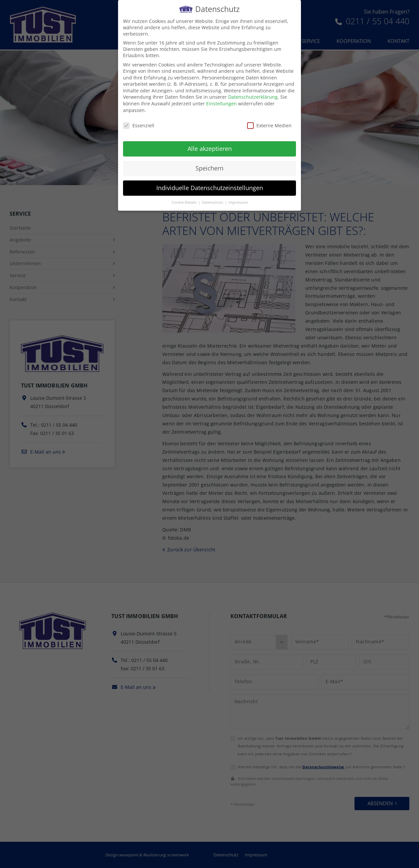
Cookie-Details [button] (185, 198)
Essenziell (139, 121)
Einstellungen (221, 99)
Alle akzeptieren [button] (210, 144)
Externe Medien (269, 121)
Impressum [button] (238, 198)
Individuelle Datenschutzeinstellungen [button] (210, 183)
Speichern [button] (209, 164)
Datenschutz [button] (213, 198)
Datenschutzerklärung (253, 93)
